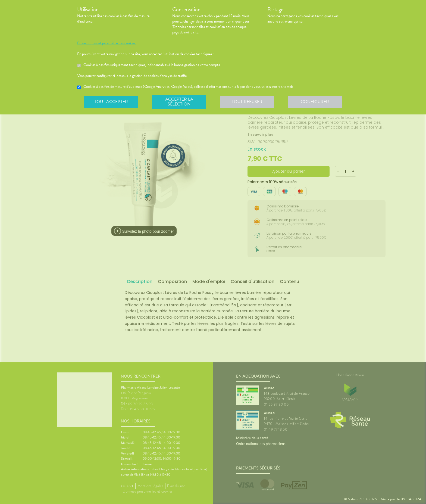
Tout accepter (111, 102)
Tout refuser (247, 102)
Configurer (315, 102)
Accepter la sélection (179, 102)
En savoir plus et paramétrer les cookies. (107, 43)
